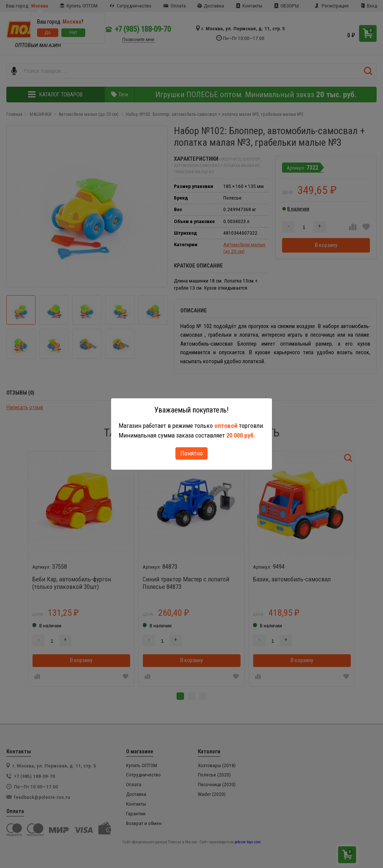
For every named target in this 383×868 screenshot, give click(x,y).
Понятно (191, 453)
